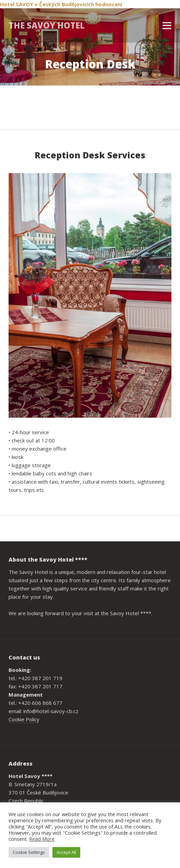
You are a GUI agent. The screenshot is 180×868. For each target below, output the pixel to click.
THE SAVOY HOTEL (47, 25)
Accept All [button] (66, 852)
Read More (42, 839)
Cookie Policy (24, 719)
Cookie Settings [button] (29, 852)
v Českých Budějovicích (64, 4)
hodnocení (109, 4)
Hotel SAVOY (17, 4)
